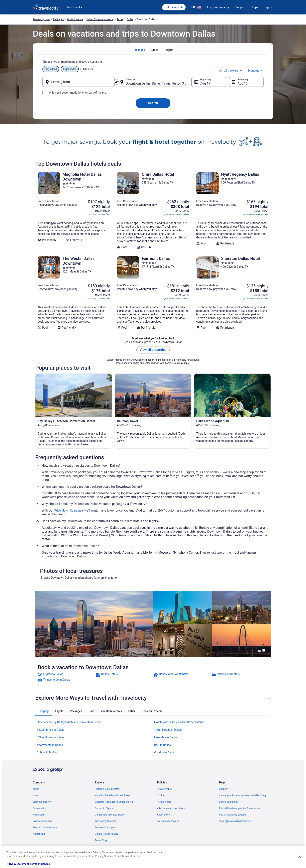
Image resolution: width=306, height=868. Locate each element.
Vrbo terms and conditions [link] (171, 808)
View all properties (153, 350)
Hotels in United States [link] (107, 789)
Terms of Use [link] (164, 802)
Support (241, 7)
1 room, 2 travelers (229, 71)
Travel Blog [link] (101, 840)
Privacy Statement (18, 864)
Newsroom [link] (39, 815)
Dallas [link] (130, 19)
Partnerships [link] (40, 808)
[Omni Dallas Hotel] (153, 210)
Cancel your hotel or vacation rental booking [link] (243, 795)
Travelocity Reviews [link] (105, 821)
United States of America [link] (100, 19)
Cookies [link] (161, 795)
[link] (66, 675)
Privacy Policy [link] (164, 789)
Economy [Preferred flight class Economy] (256, 71)
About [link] (36, 789)
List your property (218, 7)
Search (153, 103)
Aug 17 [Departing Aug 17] (205, 83)
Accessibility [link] (164, 815)
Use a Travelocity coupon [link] (232, 815)
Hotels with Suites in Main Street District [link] (179, 722)
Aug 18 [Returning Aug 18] (243, 83)
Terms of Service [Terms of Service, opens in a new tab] (40, 864)
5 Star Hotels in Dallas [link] (51, 737)
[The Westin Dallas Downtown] (74, 293)
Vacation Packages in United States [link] (114, 802)
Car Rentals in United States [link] (110, 815)
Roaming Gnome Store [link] (45, 828)
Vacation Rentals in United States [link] (113, 795)
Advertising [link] (39, 834)
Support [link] (223, 789)
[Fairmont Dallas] (153, 293)
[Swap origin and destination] (117, 82)
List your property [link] (42, 802)
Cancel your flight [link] (228, 802)
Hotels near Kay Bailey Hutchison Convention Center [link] (69, 722)
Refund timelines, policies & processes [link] (240, 808)
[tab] (139, 50)
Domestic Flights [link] (104, 808)
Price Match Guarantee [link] (68, 511)
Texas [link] (120, 19)
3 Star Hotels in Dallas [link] (51, 730)
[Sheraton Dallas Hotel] (232, 293)
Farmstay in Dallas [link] (166, 737)
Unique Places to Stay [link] (107, 834)
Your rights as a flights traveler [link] (235, 821)
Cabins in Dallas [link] (47, 753)
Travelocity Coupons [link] (106, 828)
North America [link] (75, 19)
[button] (153, 698)
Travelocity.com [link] (41, 19)
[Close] (300, 857)
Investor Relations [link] (42, 821)
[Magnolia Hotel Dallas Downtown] (74, 210)
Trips (255, 7)
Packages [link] (58, 19)
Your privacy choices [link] (168, 821)
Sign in (269, 7)
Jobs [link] (35, 795)
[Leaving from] (79, 82)
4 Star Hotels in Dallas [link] (168, 730)
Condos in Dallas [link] (165, 753)
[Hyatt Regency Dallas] (232, 210)
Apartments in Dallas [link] (50, 745)
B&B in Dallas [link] (163, 745)
